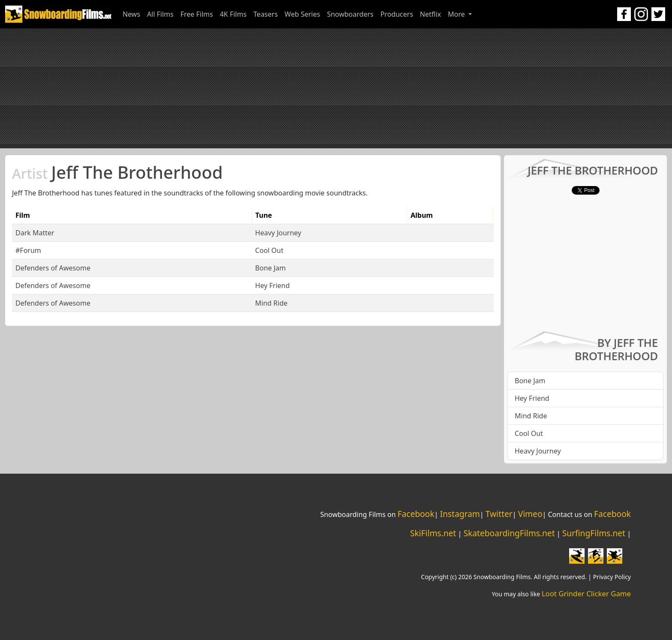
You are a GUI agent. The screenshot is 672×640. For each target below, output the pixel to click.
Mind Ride (271, 303)
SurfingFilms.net (594, 533)
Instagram (460, 514)
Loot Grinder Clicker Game (586, 593)
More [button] (457, 14)
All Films (160, 14)
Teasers (265, 14)
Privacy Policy (612, 577)
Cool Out (269, 250)
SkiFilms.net (433, 533)
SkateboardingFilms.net (509, 533)
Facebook (416, 514)
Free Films (197, 14)
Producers (396, 14)
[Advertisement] (336, 88)
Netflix (430, 14)
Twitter (499, 514)
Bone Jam (270, 268)
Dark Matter (35, 233)
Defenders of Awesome (53, 268)
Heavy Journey (278, 233)
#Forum (28, 250)
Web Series (302, 14)
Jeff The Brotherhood (117, 172)
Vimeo (530, 514)
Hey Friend (272, 285)
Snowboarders (350, 14)
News (131, 14)
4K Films (233, 14)
